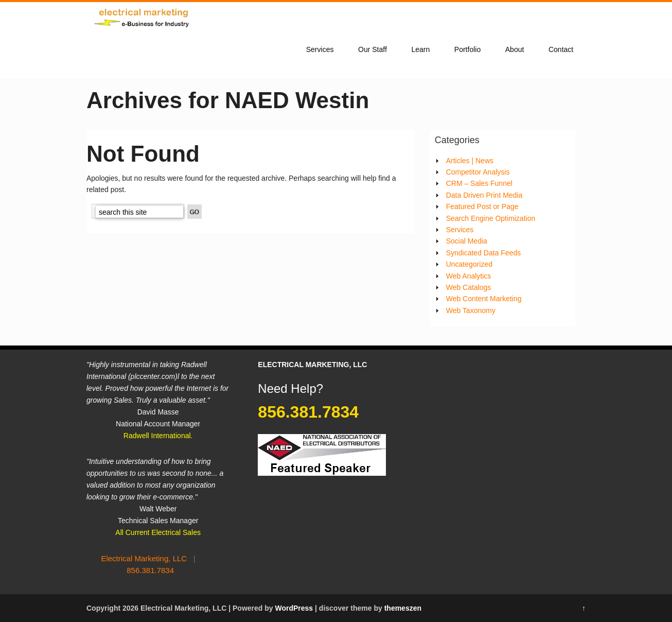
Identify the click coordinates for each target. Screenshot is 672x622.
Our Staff (373, 49)
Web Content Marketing (484, 299)
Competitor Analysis (478, 172)
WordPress (294, 608)
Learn (420, 49)
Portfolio (467, 49)
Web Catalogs (469, 287)
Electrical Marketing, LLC (144, 558)
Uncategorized (469, 264)
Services (320, 49)
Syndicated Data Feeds (484, 253)
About (515, 49)
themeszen (403, 608)
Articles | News (470, 161)
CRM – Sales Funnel (479, 183)
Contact (561, 49)
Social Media (467, 241)
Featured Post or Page (482, 206)
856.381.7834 (150, 570)
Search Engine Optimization (491, 218)
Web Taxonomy (471, 310)
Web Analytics (469, 276)
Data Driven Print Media (484, 195)
